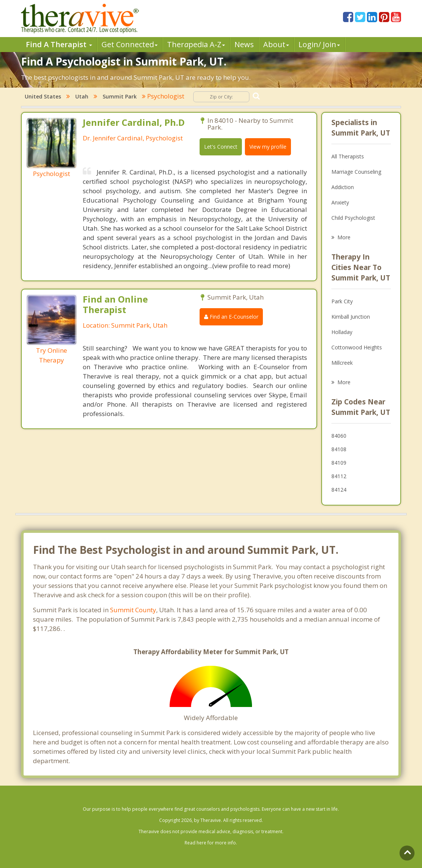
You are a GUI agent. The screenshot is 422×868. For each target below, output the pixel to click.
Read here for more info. (211, 843)
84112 (339, 476)
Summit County (133, 610)
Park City (342, 301)
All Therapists (348, 156)
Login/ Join (319, 44)
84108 (339, 449)
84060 (339, 436)
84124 (339, 490)
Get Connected (130, 44)
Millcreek (342, 363)
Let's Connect (221, 147)
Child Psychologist (353, 218)
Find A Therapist (59, 44)
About (276, 44)
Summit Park (120, 96)
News (244, 44)
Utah (82, 96)
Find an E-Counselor (231, 317)
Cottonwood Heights (357, 347)
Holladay (342, 332)
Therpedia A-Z (196, 44)
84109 (339, 463)
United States (43, 96)
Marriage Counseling (356, 172)
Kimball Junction (351, 317)
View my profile (268, 147)
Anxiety (340, 202)
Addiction (343, 187)
